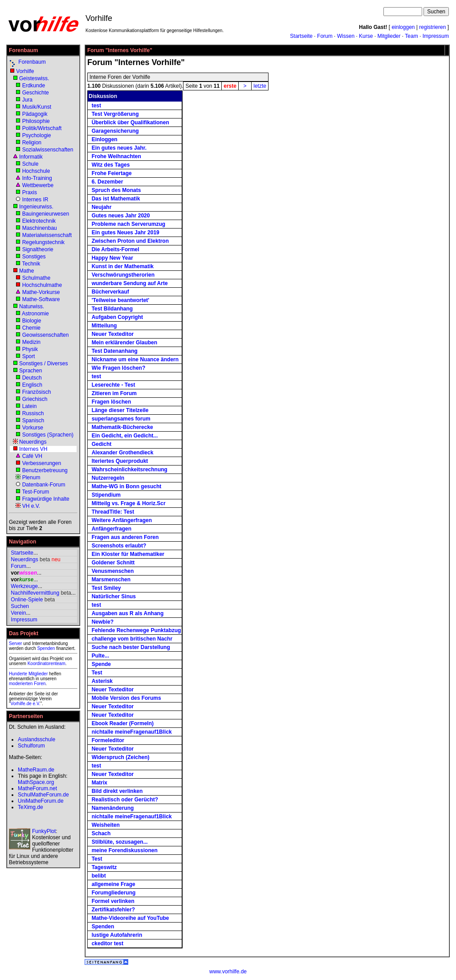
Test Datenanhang (115, 351)
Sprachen (31, 371)
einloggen (403, 27)
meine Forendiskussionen (125, 850)
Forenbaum (32, 62)
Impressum (436, 36)
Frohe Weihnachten (116, 156)
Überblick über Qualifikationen (130, 122)
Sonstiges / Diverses (43, 363)
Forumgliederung (114, 893)
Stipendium (106, 495)
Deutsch (32, 378)
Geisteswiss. (34, 78)
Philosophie (36, 121)
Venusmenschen (113, 571)
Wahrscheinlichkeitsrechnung (130, 470)
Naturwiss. (32, 306)
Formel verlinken (113, 901)
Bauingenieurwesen (46, 214)
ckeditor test (108, 943)
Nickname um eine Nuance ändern (135, 359)
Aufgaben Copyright (117, 317)
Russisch (33, 413)
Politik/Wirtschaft (42, 128)
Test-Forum (35, 492)
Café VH (32, 456)
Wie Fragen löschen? (119, 368)
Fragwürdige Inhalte (46, 499)
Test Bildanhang (112, 309)
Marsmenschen (111, 580)
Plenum (31, 478)
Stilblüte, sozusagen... (120, 842)
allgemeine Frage (114, 884)
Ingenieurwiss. (36, 207)
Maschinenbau (40, 228)
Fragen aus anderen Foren (125, 537)
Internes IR (35, 200)
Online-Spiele (27, 600)
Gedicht (102, 444)
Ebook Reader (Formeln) (123, 723)
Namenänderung (113, 808)
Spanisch (33, 421)
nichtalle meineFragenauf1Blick (132, 732)
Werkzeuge (24, 586)
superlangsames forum (121, 419)
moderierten (21, 684)
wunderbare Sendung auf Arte (130, 283)
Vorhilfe (25, 71)
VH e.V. (31, 506)
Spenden (46, 648)
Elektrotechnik (39, 221)
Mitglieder (389, 36)
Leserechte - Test (114, 385)
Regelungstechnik (43, 242)
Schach (101, 833)
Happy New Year (112, 258)
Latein (30, 406)
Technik (31, 264)
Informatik (31, 157)
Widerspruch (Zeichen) (121, 757)
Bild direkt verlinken (117, 791)
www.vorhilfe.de (228, 972)
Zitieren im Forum (114, 393)
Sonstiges (34, 257)
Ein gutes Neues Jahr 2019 (126, 233)
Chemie (31, 328)
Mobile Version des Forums (126, 698)
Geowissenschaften (46, 335)
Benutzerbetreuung (45, 470)
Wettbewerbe (38, 185)
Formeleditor (108, 740)
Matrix (100, 783)
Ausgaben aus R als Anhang (128, 613)
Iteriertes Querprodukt (120, 461)
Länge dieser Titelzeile (120, 410)
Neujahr (102, 207)
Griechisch (35, 399)
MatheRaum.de (36, 770)
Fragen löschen (112, 402)
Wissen (346, 36)
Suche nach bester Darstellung (131, 647)
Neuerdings (33, 442)
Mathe (26, 271)
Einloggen (105, 139)
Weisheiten (106, 825)
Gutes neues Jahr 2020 (121, 216)
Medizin (31, 342)
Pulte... (100, 656)
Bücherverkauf (110, 292)
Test (97, 673)
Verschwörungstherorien (123, 275)
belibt (99, 876)
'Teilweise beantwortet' (121, 300)
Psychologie (37, 135)
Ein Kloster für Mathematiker (128, 554)
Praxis (30, 192)
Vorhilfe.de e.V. (26, 704)
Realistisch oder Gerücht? (125, 800)
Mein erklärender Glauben (124, 343)
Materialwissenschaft (47, 235)
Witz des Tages (111, 165)
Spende (101, 664)
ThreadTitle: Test (113, 512)
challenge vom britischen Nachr (132, 639)
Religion (32, 143)
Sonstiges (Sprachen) (48, 435)
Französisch (37, 392)
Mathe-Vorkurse (41, 292)
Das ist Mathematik (116, 199)
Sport (29, 356)
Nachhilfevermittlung (35, 593)
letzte (260, 86)
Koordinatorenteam (47, 664)
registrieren (432, 27)
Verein (18, 613)
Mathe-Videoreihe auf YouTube (130, 918)
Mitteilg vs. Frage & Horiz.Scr (129, 503)
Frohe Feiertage (112, 173)
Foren (40, 684)
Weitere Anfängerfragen (122, 520)
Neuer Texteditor (113, 334)
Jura (27, 100)
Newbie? (103, 622)
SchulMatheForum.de (43, 795)
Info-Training (37, 178)
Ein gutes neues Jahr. (119, 148)
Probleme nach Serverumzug (128, 224)
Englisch (32, 385)
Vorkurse (33, 428)
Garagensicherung (115, 131)
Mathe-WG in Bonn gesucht (127, 486)
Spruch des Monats (116, 190)
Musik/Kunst (37, 107)
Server (15, 643)
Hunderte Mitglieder (28, 674)
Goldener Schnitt (113, 563)
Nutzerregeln (108, 478)
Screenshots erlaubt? (119, 546)
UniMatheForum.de (41, 801)
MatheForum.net (37, 788)
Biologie (32, 321)
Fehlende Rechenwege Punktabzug (136, 630)
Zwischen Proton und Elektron (130, 241)
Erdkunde (34, 86)
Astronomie (35, 314)
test (96, 106)
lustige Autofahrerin (117, 935)
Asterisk (102, 681)
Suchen (20, 606)
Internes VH (33, 449)
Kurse (366, 36)
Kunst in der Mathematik (123, 266)
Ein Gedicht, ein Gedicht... (125, 436)
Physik (30, 349)
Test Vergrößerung (115, 114)
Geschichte (36, 93)
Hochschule (36, 171)
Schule (31, 164)
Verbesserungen (42, 463)
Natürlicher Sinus (114, 596)
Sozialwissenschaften (48, 150)
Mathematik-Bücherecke (122, 427)
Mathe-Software (41, 299)
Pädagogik (35, 114)
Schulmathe (36, 278)
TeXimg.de (31, 807)
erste (230, 86)
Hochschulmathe (42, 285)
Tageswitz (104, 867)
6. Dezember (108, 182)
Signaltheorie (38, 249)
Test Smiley (106, 588)
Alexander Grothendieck (123, 453)
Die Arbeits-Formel (116, 249)
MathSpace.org (36, 782)
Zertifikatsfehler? (113, 910)
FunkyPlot (44, 831)
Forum (325, 36)
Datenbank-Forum (44, 485)
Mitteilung (104, 326)
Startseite (301, 36)
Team (411, 36)
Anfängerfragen (112, 529)
